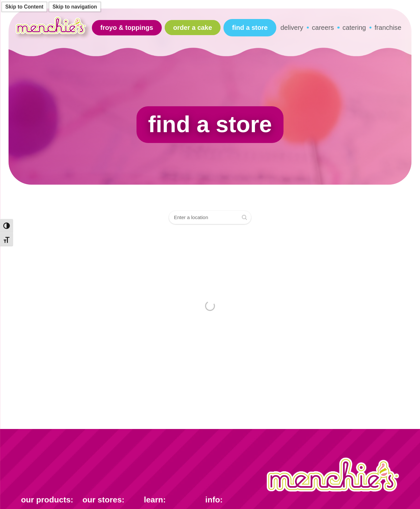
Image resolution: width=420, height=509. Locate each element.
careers (323, 28)
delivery (292, 28)
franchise (388, 28)
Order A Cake (193, 28)
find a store (250, 28)
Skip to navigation (75, 7)
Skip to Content (24, 7)
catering (354, 28)
